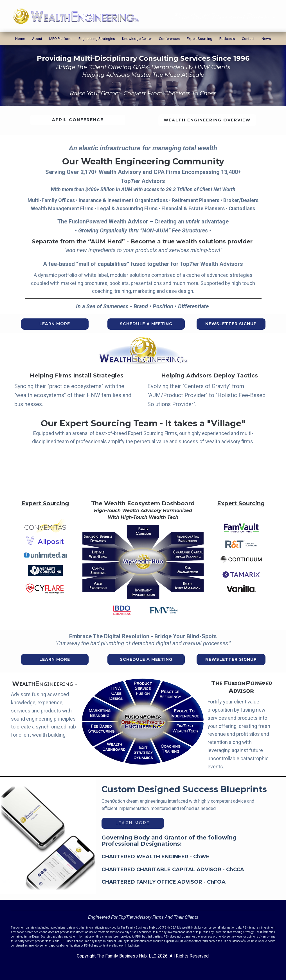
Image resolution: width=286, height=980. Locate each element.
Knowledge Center (137, 39)
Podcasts (227, 39)
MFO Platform (60, 39)
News (266, 39)
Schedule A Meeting (146, 324)
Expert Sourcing (200, 39)
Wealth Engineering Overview (207, 120)
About (37, 39)
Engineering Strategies (97, 39)
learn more (133, 823)
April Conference (78, 120)
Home (20, 39)
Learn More (55, 324)
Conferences (169, 39)
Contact (248, 39)
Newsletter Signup (231, 324)
